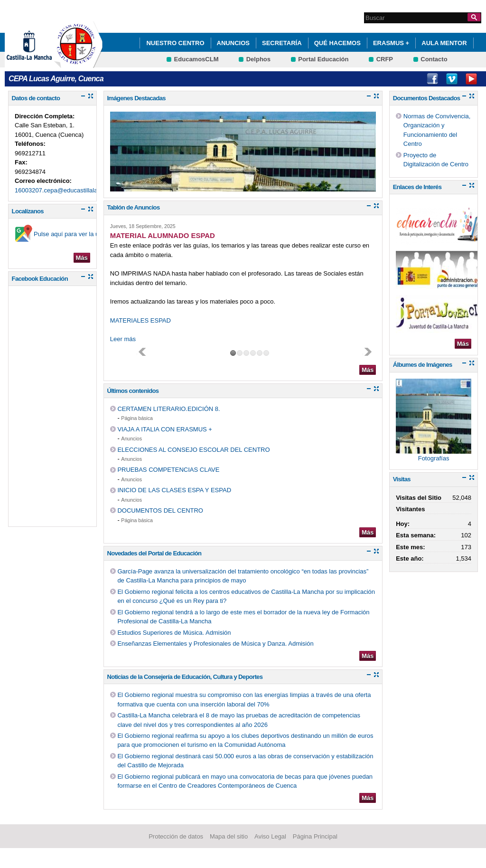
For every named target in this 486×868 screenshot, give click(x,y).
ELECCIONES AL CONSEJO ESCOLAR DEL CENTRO (193, 450)
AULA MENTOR (444, 43)
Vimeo (452, 79)
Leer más (123, 339)
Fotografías (434, 458)
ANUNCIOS (233, 43)
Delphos (258, 59)
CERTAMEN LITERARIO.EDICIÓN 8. (168, 409)
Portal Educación (323, 59)
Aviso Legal (270, 836)
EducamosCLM (196, 59)
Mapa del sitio (229, 836)
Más (82, 258)
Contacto (434, 59)
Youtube (471, 79)
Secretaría (282, 43)
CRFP (385, 59)
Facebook (432, 79)
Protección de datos (176, 836)
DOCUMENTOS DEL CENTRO (160, 510)
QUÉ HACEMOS (337, 43)
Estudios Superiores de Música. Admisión (174, 633)
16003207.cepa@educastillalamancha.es (71, 190)
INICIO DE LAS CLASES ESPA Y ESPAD (174, 490)
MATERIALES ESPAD (140, 320)
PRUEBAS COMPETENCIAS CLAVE (168, 470)
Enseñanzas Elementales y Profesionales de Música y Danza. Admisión (215, 644)
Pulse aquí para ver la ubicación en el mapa (94, 234)
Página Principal (315, 836)
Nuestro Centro (175, 43)
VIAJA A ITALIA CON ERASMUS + (165, 429)
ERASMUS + (391, 43)
